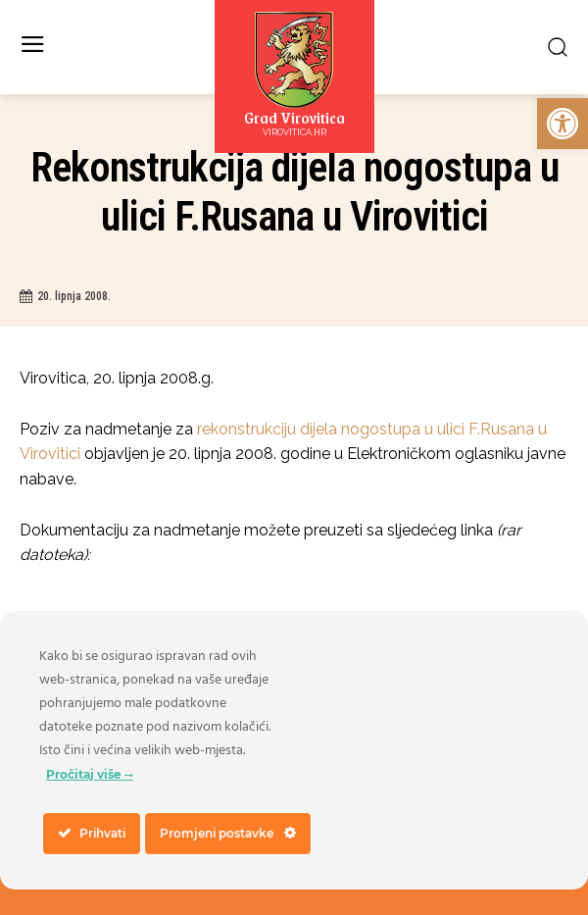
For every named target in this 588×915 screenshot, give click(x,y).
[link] (563, 124)
